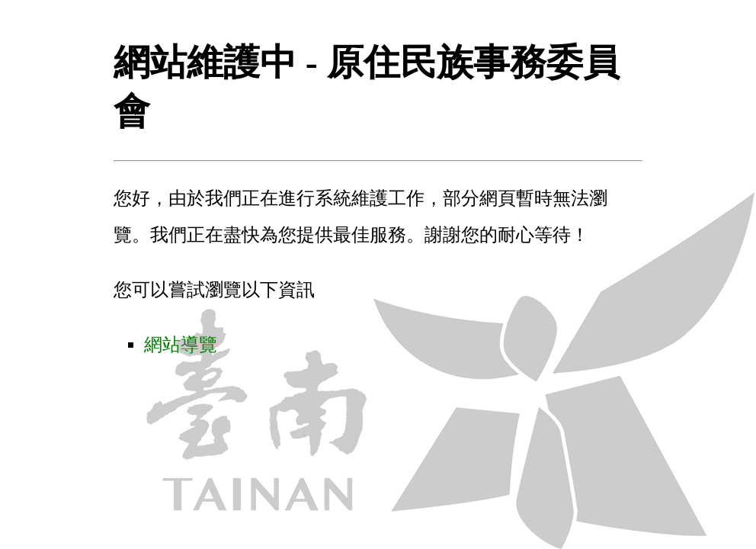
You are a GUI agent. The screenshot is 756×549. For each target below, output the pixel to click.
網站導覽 (181, 345)
